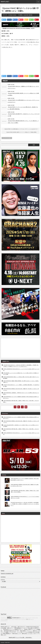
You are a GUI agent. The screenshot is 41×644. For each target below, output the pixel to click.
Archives (3, 580)
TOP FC (13, 619)
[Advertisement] (20, 60)
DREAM (17, 619)
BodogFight (24, 619)
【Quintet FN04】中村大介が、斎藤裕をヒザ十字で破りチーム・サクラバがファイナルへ (23, 87)
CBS (19, 619)
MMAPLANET (8, 643)
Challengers (16, 618)
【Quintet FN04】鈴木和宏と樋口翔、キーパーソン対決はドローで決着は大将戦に (23, 94)
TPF (27, 619)
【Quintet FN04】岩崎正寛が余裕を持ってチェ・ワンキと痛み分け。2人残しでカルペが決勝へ (23, 122)
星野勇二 (21, 15)
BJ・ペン (22, 618)
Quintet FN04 (26, 15)
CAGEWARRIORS (4, 621)
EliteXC (7, 619)
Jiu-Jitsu (26, 618)
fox (21, 619)
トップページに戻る (7, 138)
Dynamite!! (30, 618)
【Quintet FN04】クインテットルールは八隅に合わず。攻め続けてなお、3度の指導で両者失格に (23, 108)
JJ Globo (14, 15)
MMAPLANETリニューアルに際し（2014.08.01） (20, 638)
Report (11, 15)
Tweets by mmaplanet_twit (7, 574)
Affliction (10, 619)
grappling (34, 618)
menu (38, 2)
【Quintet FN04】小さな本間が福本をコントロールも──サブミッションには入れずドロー (23, 101)
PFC (29, 619)
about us (32, 619)
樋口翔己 (31, 15)
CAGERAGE (3, 618)
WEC (9, 617)
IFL (6, 618)
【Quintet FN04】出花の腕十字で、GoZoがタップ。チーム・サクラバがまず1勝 (24, 115)
